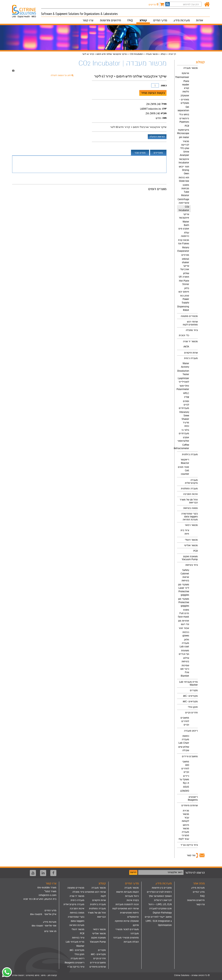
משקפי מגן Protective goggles (184, 602)
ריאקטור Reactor (185, 461)
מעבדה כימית (191, 358)
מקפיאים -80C (190, 701)
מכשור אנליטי (191, 545)
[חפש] (168, 4)
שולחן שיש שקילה (184, 749)
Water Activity (185, 365)
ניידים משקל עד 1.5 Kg (184, 779)
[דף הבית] (207, 4)
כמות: (164, 86)
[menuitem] (187, 189)
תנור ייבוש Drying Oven (184, 170)
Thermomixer (183, 77)
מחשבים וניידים (190, 756)
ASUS (186, 787)
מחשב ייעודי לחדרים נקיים (158, 917)
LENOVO (185, 791)
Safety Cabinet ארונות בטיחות (185, 575)
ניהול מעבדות (132, 896)
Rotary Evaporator (183, 249)
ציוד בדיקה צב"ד (189, 845)
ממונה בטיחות (191, 508)
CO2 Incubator (136, 54)
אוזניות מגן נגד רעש (184, 622)
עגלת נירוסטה (185, 234)
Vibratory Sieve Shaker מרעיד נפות (184, 419)
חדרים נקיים (191, 713)
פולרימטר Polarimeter (183, 388)
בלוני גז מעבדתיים (184, 432)
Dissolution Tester (183, 373)
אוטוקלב (185, 96)
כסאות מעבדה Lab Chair (184, 739)
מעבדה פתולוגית (189, 489)
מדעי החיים (160, 20)
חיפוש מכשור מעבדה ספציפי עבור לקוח (184, 832)
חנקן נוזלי (193, 707)
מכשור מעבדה (152, 54)
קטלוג (143, 20)
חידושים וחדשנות (110, 20)
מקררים (194, 690)
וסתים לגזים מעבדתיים (184, 405)
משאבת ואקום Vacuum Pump (190, 558)
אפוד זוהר (184, 628)
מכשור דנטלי (191, 540)
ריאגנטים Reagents (193, 798)
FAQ (130, 20)
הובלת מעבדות (131, 942)
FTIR (187, 397)
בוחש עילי (184, 114)
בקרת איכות (133, 900)
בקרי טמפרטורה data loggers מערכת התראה (189, 517)
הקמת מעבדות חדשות (127, 892)
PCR (187, 126)
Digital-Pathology (162, 913)
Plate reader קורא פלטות (186, 86)
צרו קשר (88, 20)
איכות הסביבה (190, 494)
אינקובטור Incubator (184, 161)
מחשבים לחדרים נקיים (185, 721)
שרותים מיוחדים (190, 805)
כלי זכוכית (184, 335)
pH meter (184, 137)
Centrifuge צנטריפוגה (183, 201)
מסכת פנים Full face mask (183, 613)
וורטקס (185, 73)
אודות (199, 20)
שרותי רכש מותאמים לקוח (190, 323)
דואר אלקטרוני (175, 872)
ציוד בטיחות (192, 565)
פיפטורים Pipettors (184, 120)
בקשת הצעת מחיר (153, 93)
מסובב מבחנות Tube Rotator (185, 190)
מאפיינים (158, 153)
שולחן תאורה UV (184, 275)
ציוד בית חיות (185, 532)
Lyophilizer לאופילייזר (183, 380)
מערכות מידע (182, 20)
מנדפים (185, 255)
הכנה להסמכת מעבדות (127, 904)
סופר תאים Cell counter (183, 471)
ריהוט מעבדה (191, 731)
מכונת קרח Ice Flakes (184, 242)
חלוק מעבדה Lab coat (184, 643)
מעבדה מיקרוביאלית (191, 482)
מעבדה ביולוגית (190, 454)
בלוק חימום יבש (184, 290)
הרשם (133, 872)
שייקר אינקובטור (184, 216)
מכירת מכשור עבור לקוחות (185, 816)
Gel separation (183, 109)
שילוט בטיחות (185, 660)
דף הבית (172, 54)
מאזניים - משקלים (184, 101)
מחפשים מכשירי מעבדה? (126, 938)
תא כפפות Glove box (184, 179)
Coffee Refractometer (183, 447)
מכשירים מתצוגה (189, 316)
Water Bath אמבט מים (184, 225)
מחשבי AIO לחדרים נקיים (185, 767)
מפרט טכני (140, 153)
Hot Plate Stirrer (184, 283)
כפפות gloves (186, 634)
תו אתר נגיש (50, 931)
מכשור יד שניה (190, 341)
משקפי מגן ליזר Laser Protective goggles (184, 590)
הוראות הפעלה (157, 137)
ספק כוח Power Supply (185, 299)
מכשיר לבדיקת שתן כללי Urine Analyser (184, 148)
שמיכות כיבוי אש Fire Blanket (185, 671)
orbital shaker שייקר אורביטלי (185, 264)
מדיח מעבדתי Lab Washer (188, 683)
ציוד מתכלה (192, 330)
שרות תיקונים (191, 353)
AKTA (186, 347)
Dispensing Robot (183, 308)
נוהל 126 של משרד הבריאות (189, 501)
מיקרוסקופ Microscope (183, 132)
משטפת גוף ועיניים (184, 652)
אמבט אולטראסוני (183, 439)
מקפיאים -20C (190, 696)
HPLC (186, 393)
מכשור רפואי (191, 525)
